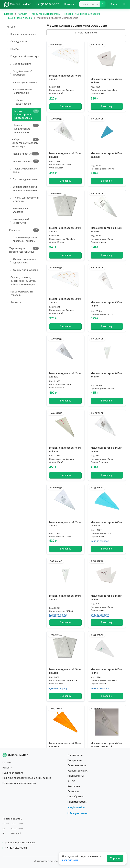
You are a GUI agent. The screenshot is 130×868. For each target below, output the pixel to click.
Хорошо (115, 858)
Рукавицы (24, 230)
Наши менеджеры (77, 802)
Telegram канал (78, 813)
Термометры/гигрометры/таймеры (24, 250)
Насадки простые (25, 154)
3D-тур (71, 781)
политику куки (70, 860)
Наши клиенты (76, 776)
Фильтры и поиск (86, 33)
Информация (75, 760)
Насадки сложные (25, 161)
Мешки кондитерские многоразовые (27, 114)
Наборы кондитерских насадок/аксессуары (25, 143)
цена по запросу (100, 541)
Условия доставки (78, 771)
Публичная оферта (13, 773)
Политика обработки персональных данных (27, 778)
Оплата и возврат (78, 765)
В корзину (65, 106)
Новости (7, 768)
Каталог (11, 27)
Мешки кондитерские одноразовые (27, 129)
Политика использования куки (19, 783)
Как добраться (76, 797)
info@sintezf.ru (76, 808)
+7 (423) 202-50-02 (15, 848)
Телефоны (73, 791)
